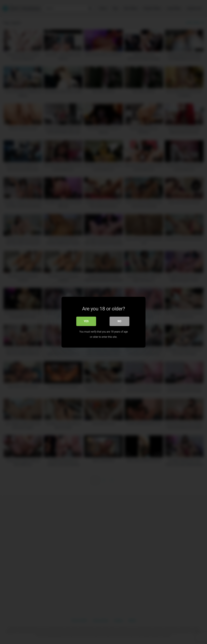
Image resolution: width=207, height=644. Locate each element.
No (119, 321)
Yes (86, 321)
